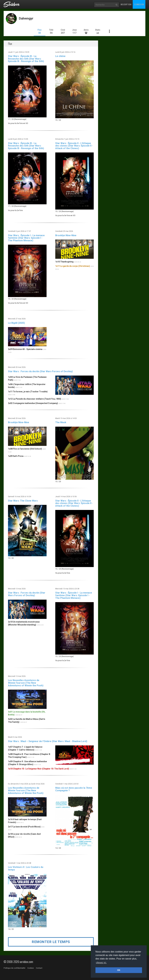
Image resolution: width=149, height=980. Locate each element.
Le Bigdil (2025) (16, 323)
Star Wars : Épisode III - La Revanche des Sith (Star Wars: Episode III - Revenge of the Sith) (26, 59)
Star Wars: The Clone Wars (23, 501)
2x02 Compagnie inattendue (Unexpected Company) (33, 403)
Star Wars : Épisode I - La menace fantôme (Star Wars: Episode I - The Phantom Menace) (26, 238)
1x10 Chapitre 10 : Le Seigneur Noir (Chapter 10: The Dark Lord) (38, 769)
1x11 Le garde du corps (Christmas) (73, 266)
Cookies (31, 968)
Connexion (139, 4)
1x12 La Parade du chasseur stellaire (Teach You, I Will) (35, 399)
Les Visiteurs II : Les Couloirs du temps (26, 868)
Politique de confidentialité (14, 968)
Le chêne (60, 56)
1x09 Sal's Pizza (16, 456)
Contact (39, 968)
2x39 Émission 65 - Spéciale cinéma (25, 349)
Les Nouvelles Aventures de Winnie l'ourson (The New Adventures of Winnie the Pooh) (26, 683)
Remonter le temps (51, 942)
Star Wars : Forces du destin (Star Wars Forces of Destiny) (40, 371)
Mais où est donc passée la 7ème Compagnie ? (74, 789)
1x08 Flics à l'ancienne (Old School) (25, 449)
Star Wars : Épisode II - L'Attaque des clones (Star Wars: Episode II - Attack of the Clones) (74, 146)
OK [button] (119, 970)
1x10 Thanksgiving (64, 262)
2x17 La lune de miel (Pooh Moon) (24, 827)
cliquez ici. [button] (101, 963)
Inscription (126, 4)
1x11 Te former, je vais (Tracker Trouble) (28, 392)
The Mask (61, 422)
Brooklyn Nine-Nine (66, 235)
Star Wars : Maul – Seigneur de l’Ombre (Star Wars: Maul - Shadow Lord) (48, 741)
